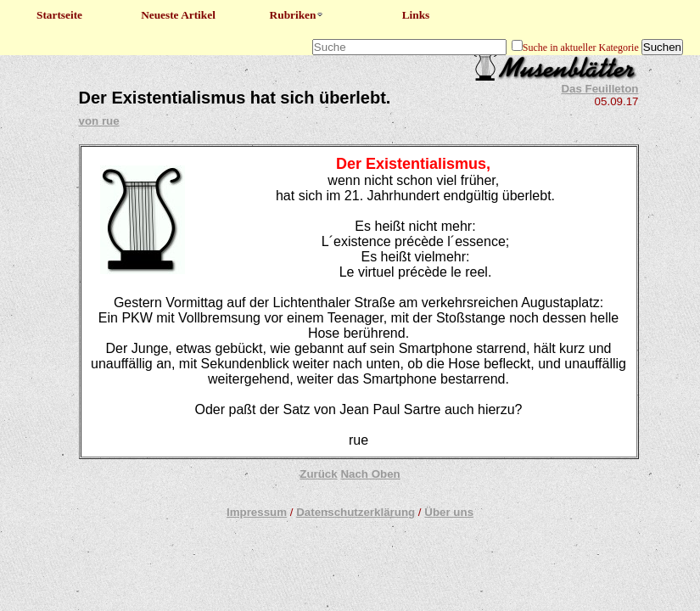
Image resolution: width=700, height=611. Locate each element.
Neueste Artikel (178, 15)
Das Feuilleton (599, 89)
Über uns (449, 512)
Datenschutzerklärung (356, 512)
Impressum (257, 512)
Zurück (318, 474)
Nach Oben (370, 474)
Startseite (59, 15)
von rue (99, 121)
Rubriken (297, 15)
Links (416, 15)
